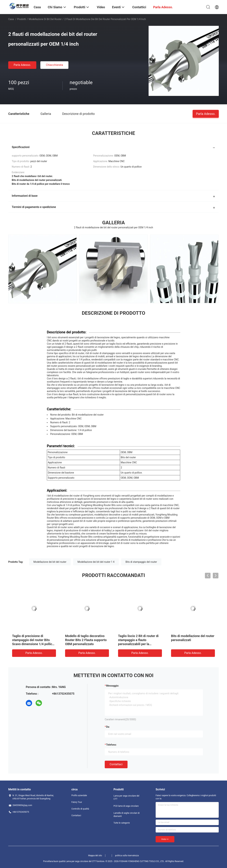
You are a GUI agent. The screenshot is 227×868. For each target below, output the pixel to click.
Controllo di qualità (80, 809)
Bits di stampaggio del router (141, 562)
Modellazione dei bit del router (50, 562)
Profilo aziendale (79, 795)
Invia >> (165, 839)
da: (108, 727)
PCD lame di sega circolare (126, 806)
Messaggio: (113, 686)
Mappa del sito (95, 856)
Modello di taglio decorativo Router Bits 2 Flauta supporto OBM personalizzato (86, 640)
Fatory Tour (77, 802)
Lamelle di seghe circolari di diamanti (126, 815)
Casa (11, 19)
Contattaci (116, 764)
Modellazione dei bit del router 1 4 (96, 562)
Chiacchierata (55, 65)
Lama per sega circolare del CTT (126, 797)
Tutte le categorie (122, 823)
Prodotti (22, 19)
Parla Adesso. (22, 65)
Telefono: (111, 745)
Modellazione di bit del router (45, 19)
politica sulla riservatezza (127, 856)
